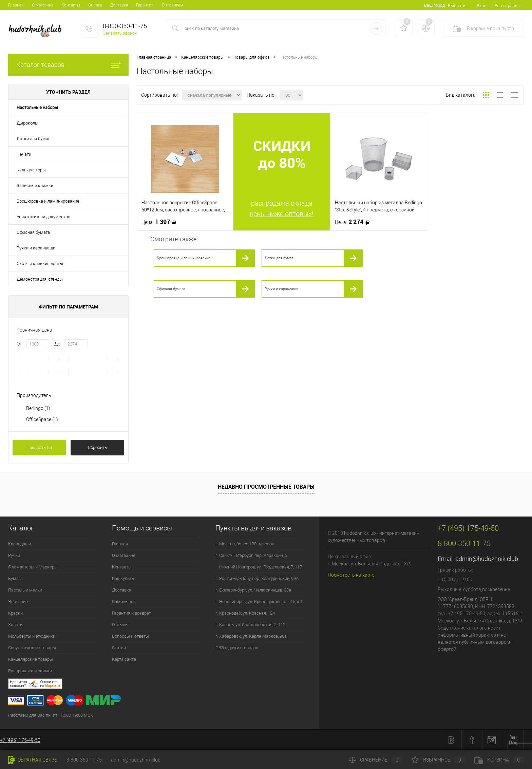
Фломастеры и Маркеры (33, 567)
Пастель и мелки (25, 590)
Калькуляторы (31, 170)
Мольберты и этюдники (32, 636)
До (57, 344)
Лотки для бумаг (33, 139)
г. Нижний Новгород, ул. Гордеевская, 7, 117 (259, 567)
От (19, 344)
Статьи (119, 648)
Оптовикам (173, 5)
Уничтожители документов (43, 217)
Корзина (499, 760)
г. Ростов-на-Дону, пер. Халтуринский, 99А (257, 578)
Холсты (16, 625)
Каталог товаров (68, 65)
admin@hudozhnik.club (487, 559)
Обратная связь (33, 760)
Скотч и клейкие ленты (40, 264)
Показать (39, 447)
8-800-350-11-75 (84, 760)
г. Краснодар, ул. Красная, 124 (245, 613)
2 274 (354, 222)
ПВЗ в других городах (237, 648)
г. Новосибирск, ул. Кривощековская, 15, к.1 (259, 602)
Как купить (123, 578)
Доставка (119, 5)
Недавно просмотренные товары (266, 487)
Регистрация (507, 6)
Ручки (14, 555)
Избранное (438, 760)
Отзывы (120, 625)
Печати (24, 154)
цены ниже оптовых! (282, 214)
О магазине (43, 5)
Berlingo (38, 408)
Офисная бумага (33, 232)
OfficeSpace (42, 419)
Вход (481, 6)
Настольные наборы (37, 107)
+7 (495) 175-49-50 (20, 740)
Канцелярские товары (31, 659)
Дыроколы (27, 123)
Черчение (18, 602)
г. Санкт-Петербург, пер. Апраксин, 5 (251, 555)
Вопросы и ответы (130, 636)
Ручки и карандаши (36, 248)
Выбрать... (458, 6)
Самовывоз (124, 602)
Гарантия (145, 5)
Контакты (71, 5)
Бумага (15, 578)
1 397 (161, 222)
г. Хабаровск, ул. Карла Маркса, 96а (251, 636)
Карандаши (20, 544)
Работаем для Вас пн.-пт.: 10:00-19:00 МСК (51, 715)
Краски (15, 613)
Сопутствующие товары (32, 648)
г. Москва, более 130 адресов (245, 544)
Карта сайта (124, 659)
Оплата (95, 5)
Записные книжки (35, 185)
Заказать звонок (120, 33)
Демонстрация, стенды (40, 279)
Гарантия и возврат (131, 613)
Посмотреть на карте (351, 575)
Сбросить (97, 447)
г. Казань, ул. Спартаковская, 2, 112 (250, 625)
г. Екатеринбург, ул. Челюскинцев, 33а (253, 590)
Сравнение (376, 760)
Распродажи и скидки (30, 671)
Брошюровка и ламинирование (48, 201)
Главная (16, 5)
